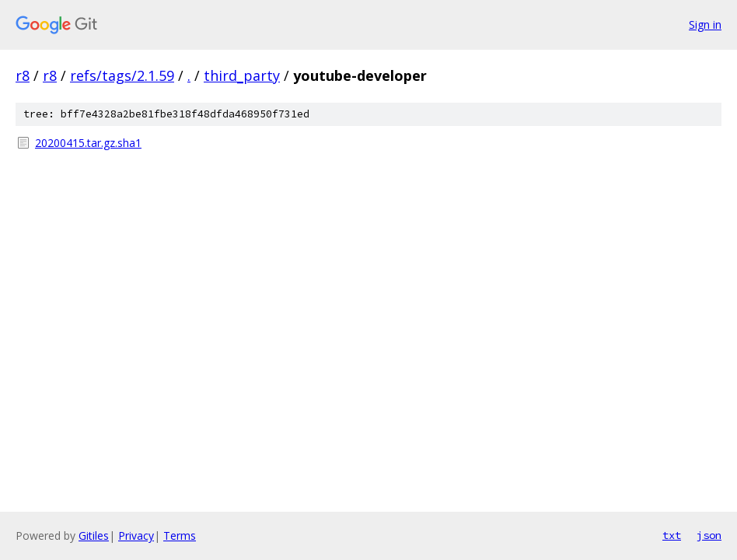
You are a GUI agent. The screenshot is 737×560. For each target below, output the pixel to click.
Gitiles (94, 535)
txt (672, 535)
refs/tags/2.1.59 (122, 75)
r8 (23, 75)
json (709, 535)
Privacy (136, 535)
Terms (180, 535)
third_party (242, 75)
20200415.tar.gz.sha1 (88, 143)
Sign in (705, 24)
